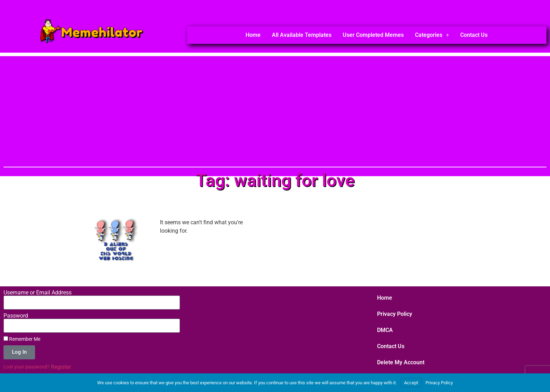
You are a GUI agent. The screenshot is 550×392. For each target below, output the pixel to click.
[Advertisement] (275, 105)
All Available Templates (302, 35)
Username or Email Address (38, 293)
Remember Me (22, 339)
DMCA (385, 330)
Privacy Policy (395, 314)
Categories (432, 35)
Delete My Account (401, 362)
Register (61, 367)
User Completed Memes (373, 35)
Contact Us (474, 35)
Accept (411, 383)
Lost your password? (26, 367)
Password (16, 316)
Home (253, 35)
